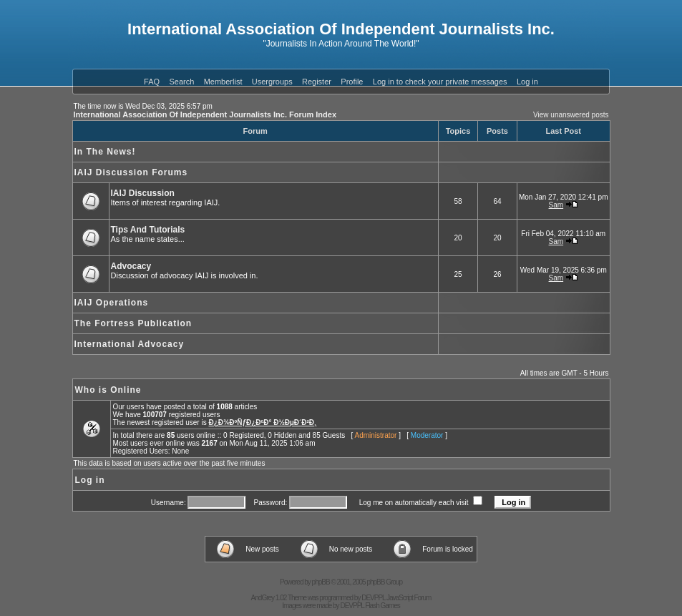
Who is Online (108, 390)
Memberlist (223, 82)
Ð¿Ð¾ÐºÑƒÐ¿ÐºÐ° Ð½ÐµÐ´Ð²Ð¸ (262, 422)
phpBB (321, 582)
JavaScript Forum (409, 598)
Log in (527, 82)
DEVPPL (373, 598)
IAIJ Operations (112, 303)
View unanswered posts (571, 115)
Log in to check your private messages (440, 82)
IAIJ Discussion (143, 193)
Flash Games (382, 606)
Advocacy (131, 266)
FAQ (152, 82)
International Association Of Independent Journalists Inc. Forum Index (205, 114)
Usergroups (272, 82)
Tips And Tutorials (148, 230)
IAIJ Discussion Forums (131, 172)
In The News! (105, 152)
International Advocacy (130, 344)
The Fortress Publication (133, 323)
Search (181, 82)
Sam (556, 205)
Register (317, 82)
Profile (352, 82)
